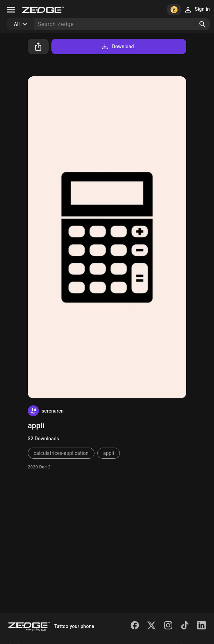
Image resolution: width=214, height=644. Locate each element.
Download (117, 46)
